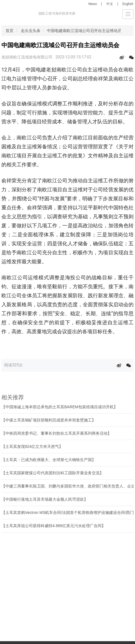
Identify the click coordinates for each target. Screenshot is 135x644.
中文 (110, 4)
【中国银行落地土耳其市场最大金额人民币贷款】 (45, 499)
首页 (10, 31)
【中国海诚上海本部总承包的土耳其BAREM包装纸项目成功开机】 (60, 407)
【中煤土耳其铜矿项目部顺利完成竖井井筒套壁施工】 (49, 420)
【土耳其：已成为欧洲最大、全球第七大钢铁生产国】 (49, 460)
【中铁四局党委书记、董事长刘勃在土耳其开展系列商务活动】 (56, 433)
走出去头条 (31, 31)
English (128, 4)
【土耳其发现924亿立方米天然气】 (32, 446)
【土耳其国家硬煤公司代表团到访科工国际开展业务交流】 (52, 473)
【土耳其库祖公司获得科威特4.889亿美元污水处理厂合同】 (53, 526)
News (93, 4)
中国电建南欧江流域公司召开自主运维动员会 (86, 31)
